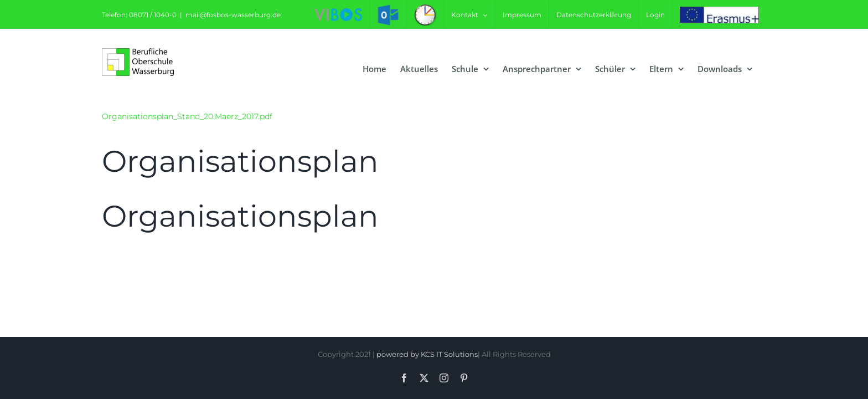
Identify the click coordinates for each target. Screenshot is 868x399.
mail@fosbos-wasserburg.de (233, 15)
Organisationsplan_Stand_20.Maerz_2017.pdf (187, 116)
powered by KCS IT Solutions (427, 354)
